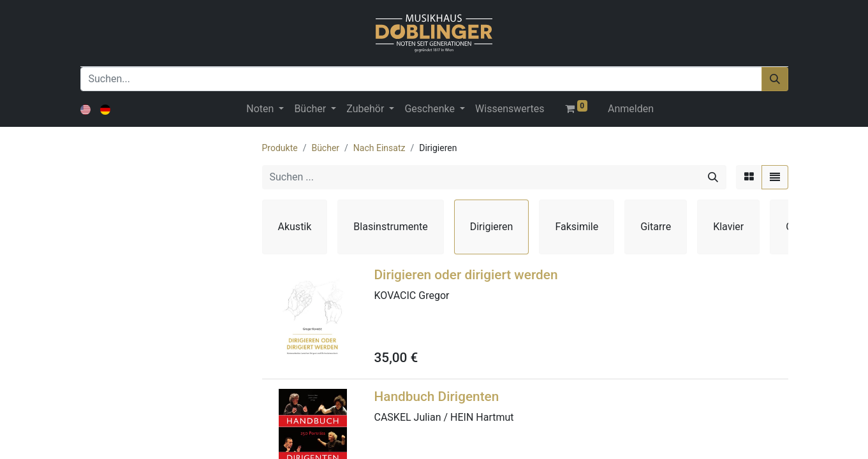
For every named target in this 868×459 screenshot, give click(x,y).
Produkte (280, 148)
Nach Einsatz (379, 148)
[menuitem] (510, 109)
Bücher (325, 148)
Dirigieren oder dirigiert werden (466, 275)
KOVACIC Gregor (412, 295)
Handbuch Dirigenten (437, 397)
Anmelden (631, 109)
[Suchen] (775, 79)
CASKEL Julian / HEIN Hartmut (444, 417)
